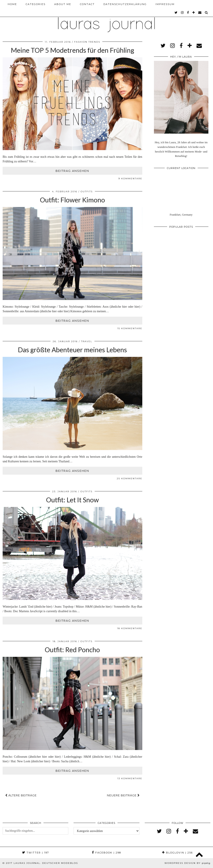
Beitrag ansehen (72, 171)
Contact (87, 4)
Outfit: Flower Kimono (72, 200)
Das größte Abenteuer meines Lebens (72, 350)
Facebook (106, 853)
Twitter (36, 853)
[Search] (207, 13)
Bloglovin (177, 853)
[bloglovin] (194, 13)
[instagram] (182, 13)
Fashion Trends (87, 42)
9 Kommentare (130, 179)
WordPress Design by (187, 863)
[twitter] (176, 13)
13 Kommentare (130, 778)
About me (63, 4)
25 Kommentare (130, 478)
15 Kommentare (130, 328)
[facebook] (188, 13)
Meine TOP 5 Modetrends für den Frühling (72, 50)
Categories (36, 4)
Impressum (165, 4)
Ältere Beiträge (21, 795)
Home (12, 4)
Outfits (87, 192)
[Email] (200, 13)
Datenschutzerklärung (125, 4)
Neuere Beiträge (123, 795)
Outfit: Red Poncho (72, 650)
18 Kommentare (130, 628)
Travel (87, 341)
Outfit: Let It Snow (72, 500)
